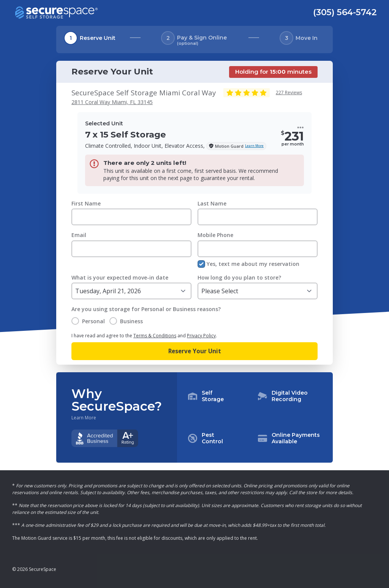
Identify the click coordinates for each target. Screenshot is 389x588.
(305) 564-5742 (345, 12)
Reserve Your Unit (195, 351)
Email (79, 235)
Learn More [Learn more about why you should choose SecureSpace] (84, 418)
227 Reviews (289, 92)
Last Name (212, 203)
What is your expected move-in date (120, 277)
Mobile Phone (215, 235)
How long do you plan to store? (239, 277)
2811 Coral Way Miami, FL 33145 (112, 102)
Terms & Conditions (155, 336)
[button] (255, 417)
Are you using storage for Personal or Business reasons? (146, 309)
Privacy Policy (201, 336)
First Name (86, 203)
